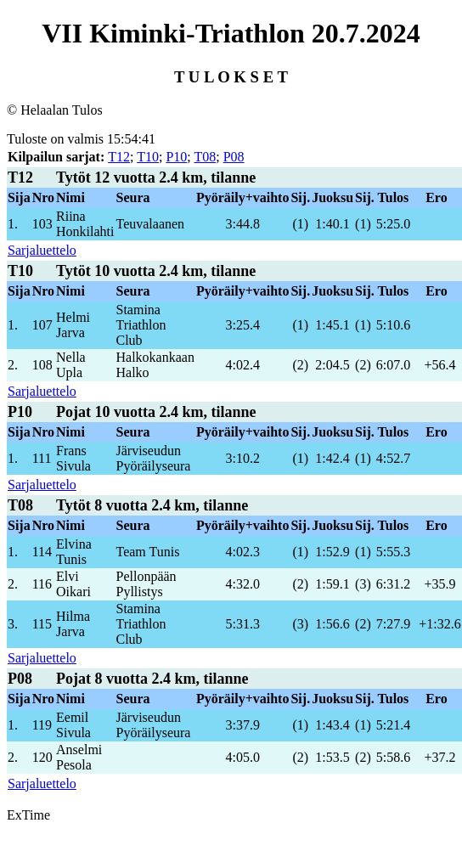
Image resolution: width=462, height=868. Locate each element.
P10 (176, 157)
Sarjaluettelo (42, 250)
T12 (119, 157)
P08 (234, 157)
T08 (205, 157)
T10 (148, 157)
